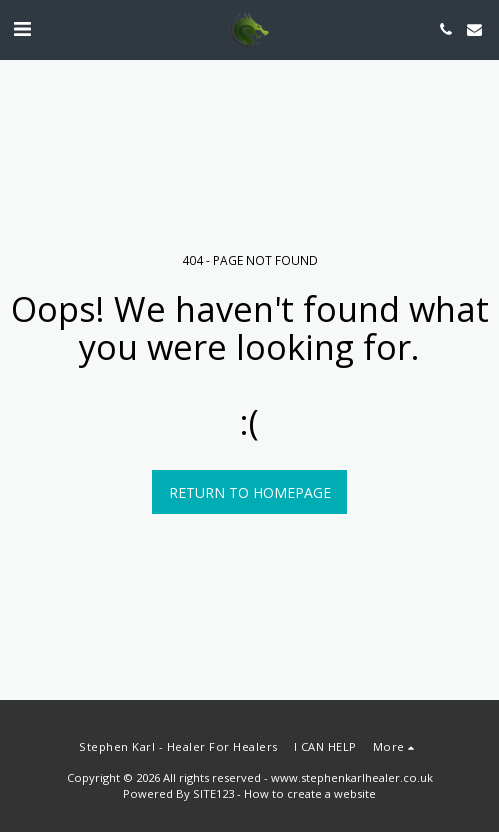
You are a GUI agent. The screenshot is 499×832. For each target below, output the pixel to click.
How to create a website (310, 793)
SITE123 (213, 793)
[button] (22, 28)
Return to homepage (250, 492)
